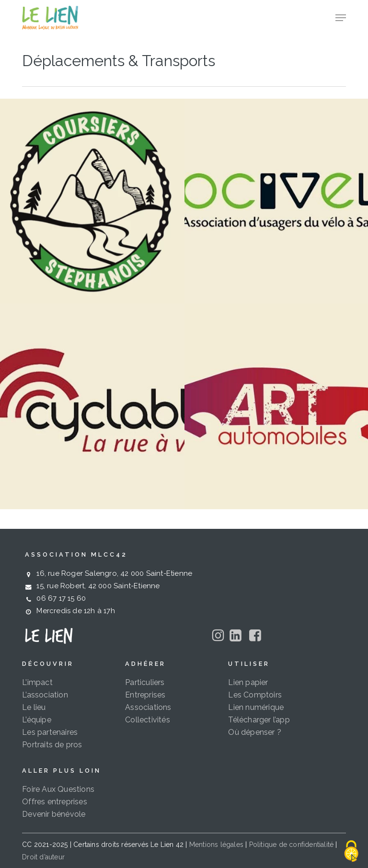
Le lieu (34, 707)
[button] (341, 18)
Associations (148, 707)
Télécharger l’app (259, 720)
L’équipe (37, 720)
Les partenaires (50, 732)
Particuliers (145, 682)
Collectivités (148, 720)
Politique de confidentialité (292, 845)
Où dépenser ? (255, 732)
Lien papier (248, 682)
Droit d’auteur (43, 857)
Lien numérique (256, 707)
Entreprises (145, 695)
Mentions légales (216, 845)
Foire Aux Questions (58, 789)
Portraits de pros (52, 745)
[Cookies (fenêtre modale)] (351, 852)
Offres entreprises (55, 802)
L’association (45, 695)
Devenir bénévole (54, 814)
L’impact (37, 682)
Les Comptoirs (255, 695)
